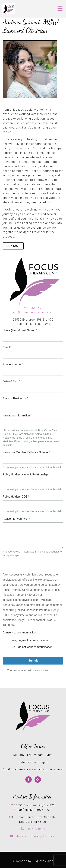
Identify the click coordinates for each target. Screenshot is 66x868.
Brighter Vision (43, 861)
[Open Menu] (60, 9)
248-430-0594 (33, 308)
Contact (13, 246)
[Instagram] (38, 780)
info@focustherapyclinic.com (33, 312)
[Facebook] (29, 780)
